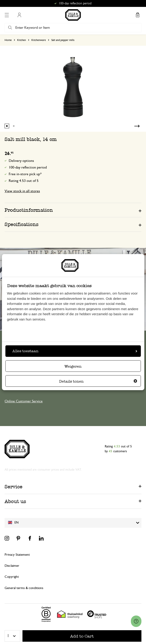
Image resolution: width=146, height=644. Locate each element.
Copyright (12, 577)
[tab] (73, 210)
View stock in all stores (22, 191)
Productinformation (29, 210)
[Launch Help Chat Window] (136, 621)
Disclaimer (12, 566)
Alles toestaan (75, 351)
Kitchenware (39, 40)
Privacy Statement (17, 555)
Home (8, 40)
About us (15, 501)
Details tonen (98, 381)
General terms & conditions (24, 588)
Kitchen (22, 40)
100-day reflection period (28, 167)
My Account (19, 15)
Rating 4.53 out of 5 (24, 181)
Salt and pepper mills (63, 40)
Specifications (22, 224)
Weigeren (73, 366)
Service (14, 487)
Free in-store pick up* (25, 174)
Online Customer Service (24, 401)
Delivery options (21, 161)
